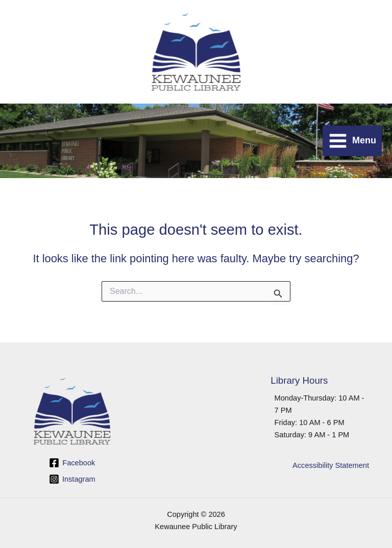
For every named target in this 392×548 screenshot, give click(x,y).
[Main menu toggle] (352, 141)
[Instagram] (72, 479)
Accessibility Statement (331, 465)
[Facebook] (72, 463)
